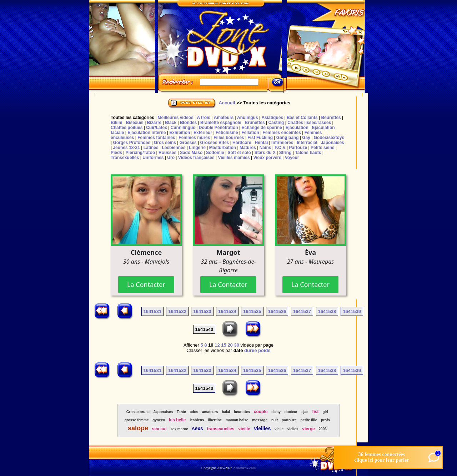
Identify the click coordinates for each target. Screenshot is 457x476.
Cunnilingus (183, 128)
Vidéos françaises (196, 158)
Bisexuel (134, 123)
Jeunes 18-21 (126, 148)
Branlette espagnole (221, 123)
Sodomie (215, 153)
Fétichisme (227, 133)
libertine (215, 420)
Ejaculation (297, 128)
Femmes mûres (194, 138)
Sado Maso (191, 153)
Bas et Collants (302, 118)
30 (236, 345)
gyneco (159, 420)
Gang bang (288, 138)
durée (250, 350)
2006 (323, 429)
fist (316, 412)
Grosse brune (138, 412)
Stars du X (265, 153)
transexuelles (221, 429)
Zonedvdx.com (244, 468)
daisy (276, 412)
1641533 (202, 311)
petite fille (309, 420)
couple (261, 412)
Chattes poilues (127, 128)
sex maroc (179, 429)
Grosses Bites (215, 143)
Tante (181, 412)
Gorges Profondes (132, 143)
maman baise (237, 420)
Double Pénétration (219, 128)
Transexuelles (125, 158)
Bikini (117, 123)
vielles (293, 429)
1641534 (227, 311)
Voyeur (292, 158)
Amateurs (224, 118)
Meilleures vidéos (176, 118)
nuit (275, 420)
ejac (305, 412)
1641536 (277, 311)
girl (325, 412)
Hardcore (242, 143)
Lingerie (197, 148)
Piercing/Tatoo (140, 153)
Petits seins (323, 148)
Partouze (298, 148)
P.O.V (280, 148)
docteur (291, 412)
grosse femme (137, 420)
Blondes (188, 123)
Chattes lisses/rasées (309, 123)
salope (138, 428)
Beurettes (331, 118)
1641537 (302, 311)
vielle (279, 429)
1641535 (252, 311)
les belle (177, 420)
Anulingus (248, 118)
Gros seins (165, 143)
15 (224, 345)
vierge (308, 429)
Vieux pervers (267, 158)
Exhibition (180, 133)
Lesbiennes (174, 148)
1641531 (153, 311)
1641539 (352, 311)
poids (264, 350)
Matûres (248, 148)
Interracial (307, 143)
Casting (276, 123)
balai (226, 412)
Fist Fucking (260, 138)
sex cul (159, 429)
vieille (244, 429)
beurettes (242, 412)
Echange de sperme (262, 128)
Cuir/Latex (157, 128)
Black (171, 123)
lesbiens (197, 420)
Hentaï (262, 143)
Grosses (188, 143)
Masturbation (223, 148)
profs (325, 420)
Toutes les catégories (132, 118)
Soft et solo (239, 153)
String (285, 153)
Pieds (116, 153)
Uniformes (153, 158)
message (260, 420)
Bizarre (154, 123)
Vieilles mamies (234, 158)
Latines (151, 148)
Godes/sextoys (329, 138)
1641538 (327, 311)
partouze (289, 420)
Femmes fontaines (156, 138)
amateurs (210, 412)
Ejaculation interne (147, 133)
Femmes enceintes (282, 133)
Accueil (227, 103)
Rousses (167, 153)
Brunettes (255, 123)
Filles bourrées (229, 138)
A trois (204, 118)
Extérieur (203, 133)
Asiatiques (272, 118)
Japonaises (332, 143)
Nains (265, 148)
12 (217, 345)
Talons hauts (308, 153)
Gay (306, 138)
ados (194, 412)
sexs (198, 428)
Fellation (250, 133)
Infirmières (282, 143)
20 (230, 345)
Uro (171, 158)
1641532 (177, 311)
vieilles (262, 428)
